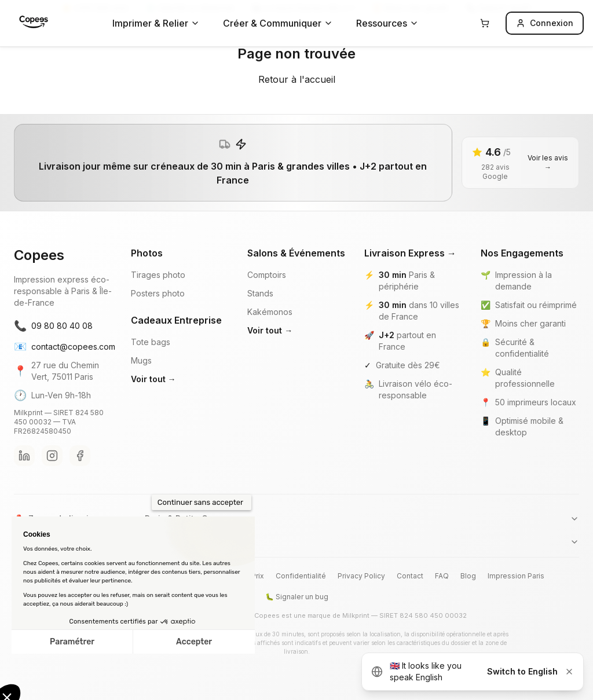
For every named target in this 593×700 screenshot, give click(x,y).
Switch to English (522, 671)
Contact (410, 576)
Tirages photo (158, 275)
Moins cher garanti (530, 323)
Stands (260, 293)
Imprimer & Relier (156, 23)
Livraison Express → (410, 253)
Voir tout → (153, 379)
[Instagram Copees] (52, 456)
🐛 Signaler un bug (297, 597)
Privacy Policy (361, 576)
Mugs (141, 360)
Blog (468, 576)
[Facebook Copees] (80, 456)
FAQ (442, 576)
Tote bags (151, 342)
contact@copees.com (63, 347)
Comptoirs (267, 275)
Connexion (545, 23)
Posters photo (158, 293)
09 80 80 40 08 (53, 326)
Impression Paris (516, 576)
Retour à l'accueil (297, 79)
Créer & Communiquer (278, 23)
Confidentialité (301, 576)
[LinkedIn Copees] (24, 456)
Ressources (387, 23)
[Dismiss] (569, 672)
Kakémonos (270, 312)
